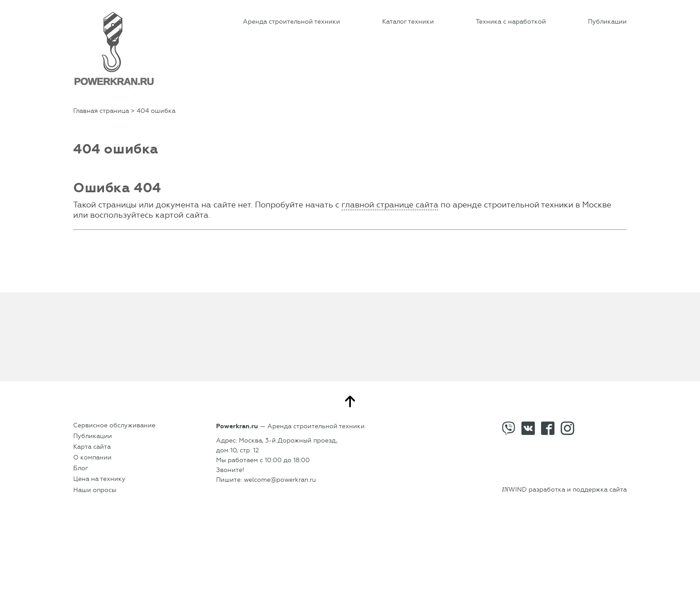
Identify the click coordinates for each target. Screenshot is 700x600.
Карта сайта (92, 447)
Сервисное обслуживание (114, 425)
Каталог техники (408, 22)
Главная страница (101, 111)
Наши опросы (95, 490)
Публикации (607, 22)
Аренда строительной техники (292, 22)
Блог (81, 468)
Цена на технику (99, 479)
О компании (92, 457)
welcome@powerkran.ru (280, 480)
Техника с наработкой (511, 22)
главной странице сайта (390, 205)
